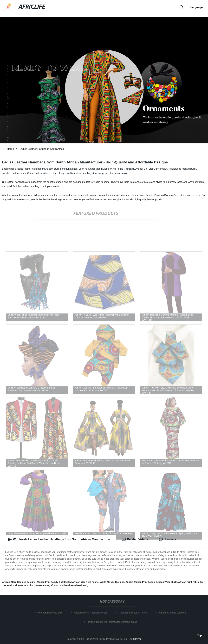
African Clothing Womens (173, 613)
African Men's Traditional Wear (91, 613)
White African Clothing (112, 582)
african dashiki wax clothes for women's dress (113, 622)
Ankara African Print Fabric (140, 582)
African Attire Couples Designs (19, 582)
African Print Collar (23, 585)
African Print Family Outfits (51, 582)
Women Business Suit (51, 613)
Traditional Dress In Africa (134, 613)
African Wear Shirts (167, 582)
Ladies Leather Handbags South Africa (42, 149)
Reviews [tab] (168, 539)
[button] (171, 7)
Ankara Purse (42, 585)
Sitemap (137, 639)
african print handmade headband (69, 585)
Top (200, 635)
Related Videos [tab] (135, 539)
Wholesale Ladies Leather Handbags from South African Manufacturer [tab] (59, 539)
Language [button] (196, 7)
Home (10, 149)
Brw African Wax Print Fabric (83, 582)
